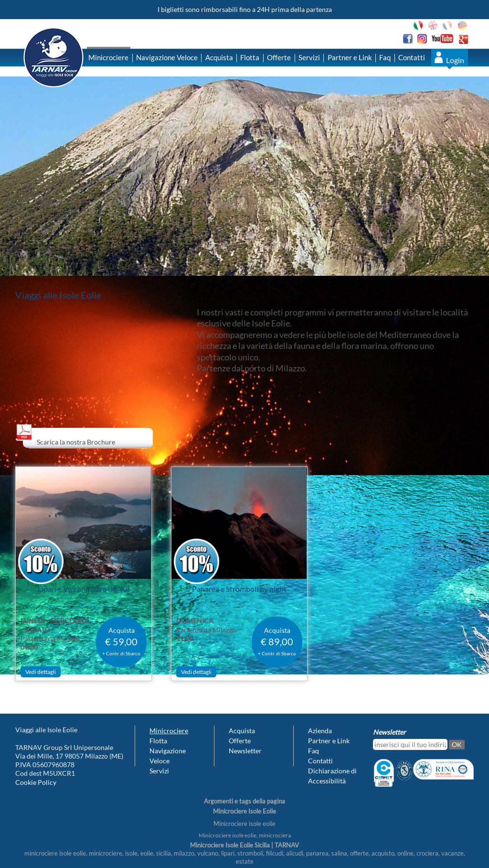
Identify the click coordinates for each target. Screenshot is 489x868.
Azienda (320, 731)
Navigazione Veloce (167, 58)
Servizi (309, 58)
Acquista (219, 58)
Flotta (250, 58)
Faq (385, 58)
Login (455, 60)
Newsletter (245, 751)
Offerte (279, 58)
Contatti (412, 58)
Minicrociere (108, 58)
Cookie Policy (36, 782)
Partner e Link (350, 58)
